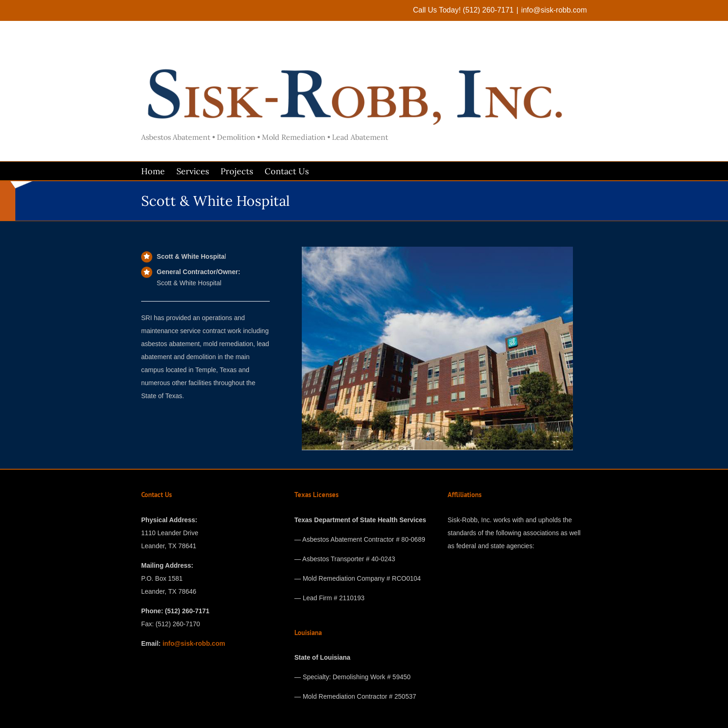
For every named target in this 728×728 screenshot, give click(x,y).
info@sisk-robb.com (554, 10)
